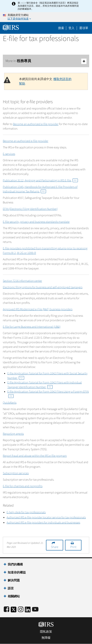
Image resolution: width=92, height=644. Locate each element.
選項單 (84, 28)
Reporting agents (13, 434)
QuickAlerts (10, 403)
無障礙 (46, 638)
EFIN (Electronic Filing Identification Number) (30, 209)
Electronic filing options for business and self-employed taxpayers (43, 287)
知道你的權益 (17, 572)
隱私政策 (46, 632)
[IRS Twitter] (14, 611)
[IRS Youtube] (35, 610)
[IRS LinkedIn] (28, 611)
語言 (11, 588)
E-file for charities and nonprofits (23, 486)
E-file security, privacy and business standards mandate (36, 222)
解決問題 (14, 580)
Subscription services (16, 473)
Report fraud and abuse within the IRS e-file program (35, 456)
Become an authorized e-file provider (36, 124)
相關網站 (14, 596)
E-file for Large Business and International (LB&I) (32, 327)
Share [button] (55, 547)
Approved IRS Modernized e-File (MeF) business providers (38, 309)
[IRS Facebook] (7, 610)
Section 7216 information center (22, 281)
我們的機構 (15, 564)
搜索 (61, 28)
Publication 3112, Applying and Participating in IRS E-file (40, 180)
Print (73, 547)
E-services (9, 154)
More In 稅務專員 (46, 61)
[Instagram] (21, 610)
